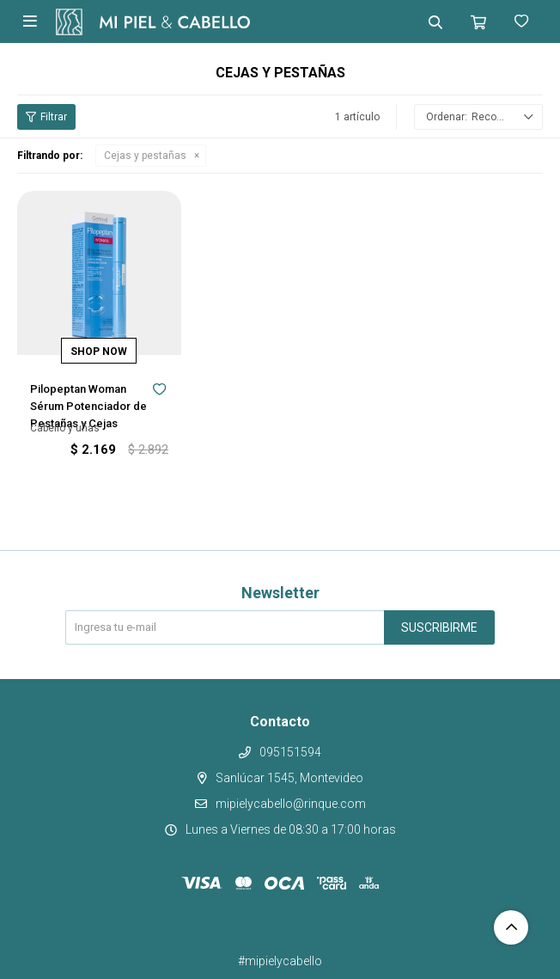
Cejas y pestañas (145, 156)
